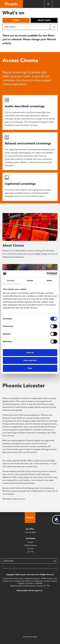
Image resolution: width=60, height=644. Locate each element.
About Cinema (13, 245)
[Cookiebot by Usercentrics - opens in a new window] (47, 274)
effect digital (33, 637)
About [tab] (49, 281)
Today (16, 20)
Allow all (30, 352)
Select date (44, 20)
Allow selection (30, 360)
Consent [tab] (11, 281)
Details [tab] (30, 281)
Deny (30, 368)
